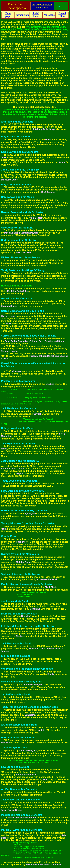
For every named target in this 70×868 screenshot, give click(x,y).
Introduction (22, 15)
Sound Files (62, 15)
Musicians (49, 15)
